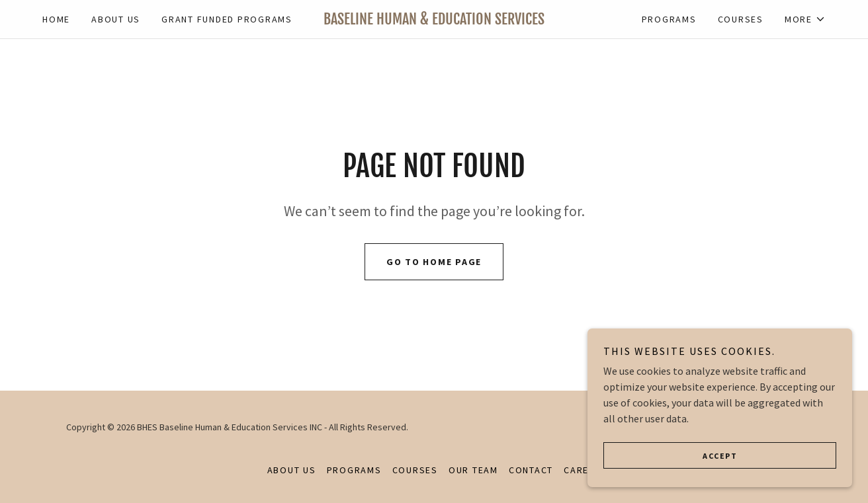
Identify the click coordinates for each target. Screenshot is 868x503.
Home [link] (56, 19)
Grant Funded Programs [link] (227, 19)
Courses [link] (741, 19)
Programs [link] (669, 19)
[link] (434, 20)
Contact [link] (531, 470)
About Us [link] (116, 19)
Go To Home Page (434, 262)
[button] (805, 19)
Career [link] (583, 470)
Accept (720, 456)
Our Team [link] (473, 470)
